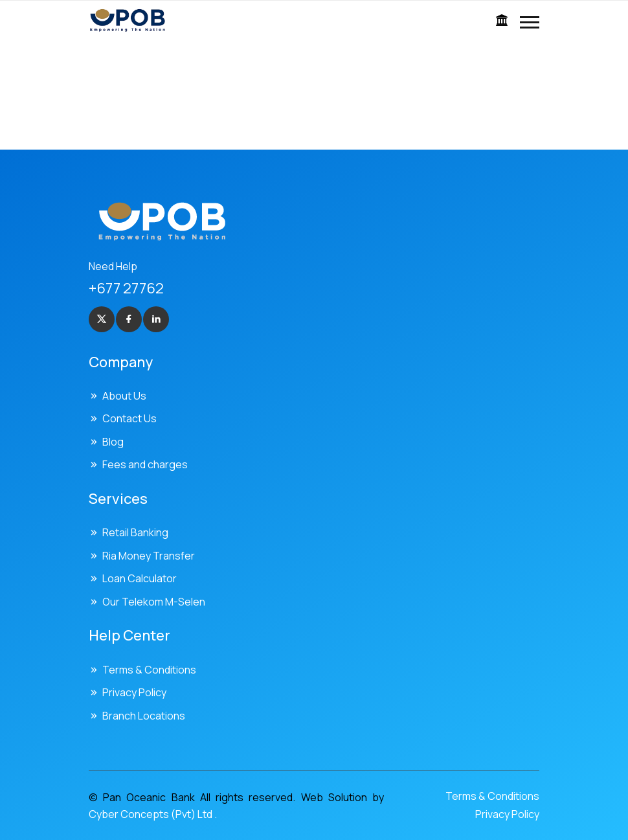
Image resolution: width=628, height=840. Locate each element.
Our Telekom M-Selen (154, 602)
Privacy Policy (134, 692)
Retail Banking (135, 532)
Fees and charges (145, 464)
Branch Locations (144, 716)
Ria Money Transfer (149, 556)
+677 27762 (126, 288)
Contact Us (129, 418)
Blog (113, 442)
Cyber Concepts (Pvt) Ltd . (153, 814)
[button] (530, 22)
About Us (124, 396)
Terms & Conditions (149, 670)
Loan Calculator (140, 578)
